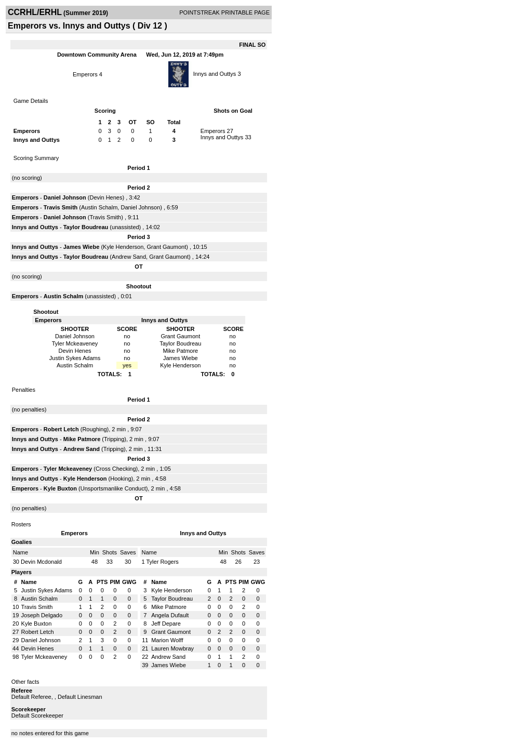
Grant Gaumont (166, 247)
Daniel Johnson (65, 197)
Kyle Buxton (60, 488)
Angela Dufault (170, 615)
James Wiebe (82, 247)
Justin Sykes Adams (47, 590)
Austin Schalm (99, 207)
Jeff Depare (166, 624)
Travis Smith (61, 207)
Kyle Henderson (123, 247)
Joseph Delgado (42, 615)
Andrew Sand (129, 257)
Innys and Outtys (215, 74)
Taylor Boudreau (86, 227)
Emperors (86, 74)
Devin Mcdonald (41, 562)
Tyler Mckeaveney (68, 469)
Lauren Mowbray (172, 648)
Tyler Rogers (162, 562)
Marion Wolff (167, 640)
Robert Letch (61, 429)
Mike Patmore (82, 439)
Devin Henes (106, 197)
